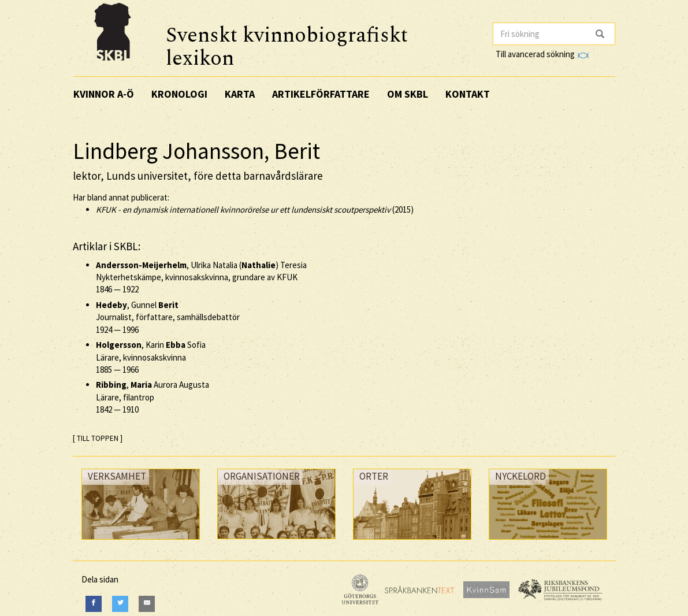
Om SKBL (408, 94)
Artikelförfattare (321, 94)
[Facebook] (94, 604)
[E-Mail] (147, 604)
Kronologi (179, 94)
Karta (240, 94)
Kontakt (468, 94)
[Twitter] (120, 604)
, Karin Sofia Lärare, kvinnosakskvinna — (151, 357)
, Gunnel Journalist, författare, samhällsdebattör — (168, 317)
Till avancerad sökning (542, 54)
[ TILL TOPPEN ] (98, 438)
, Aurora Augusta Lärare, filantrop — (153, 397)
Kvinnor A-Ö (104, 94)
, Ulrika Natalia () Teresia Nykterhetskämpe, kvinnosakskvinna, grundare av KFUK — (201, 277)
